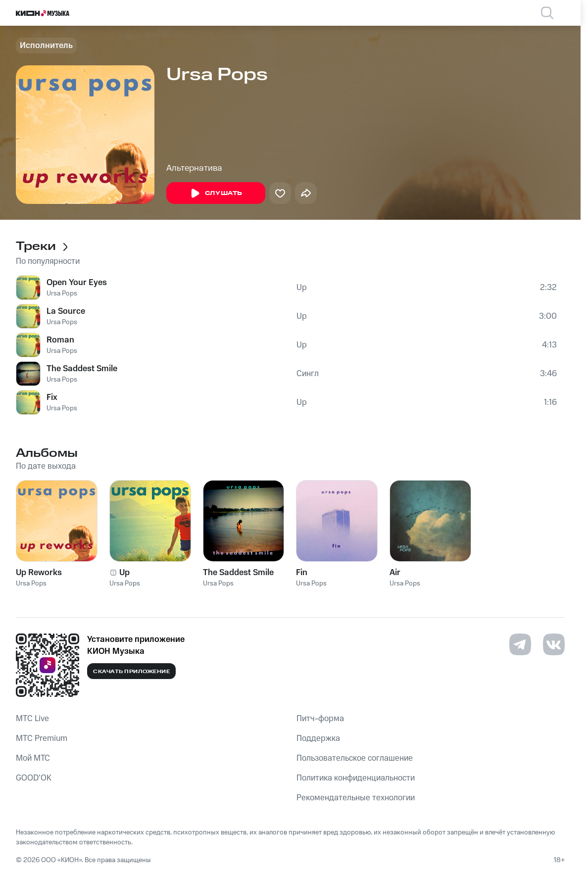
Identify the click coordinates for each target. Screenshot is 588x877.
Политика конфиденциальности (356, 778)
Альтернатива (194, 168)
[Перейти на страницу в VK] (554, 644)
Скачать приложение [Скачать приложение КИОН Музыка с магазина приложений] (131, 672)
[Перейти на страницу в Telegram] (520, 644)
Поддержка (318, 738)
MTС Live (32, 719)
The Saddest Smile (82, 369)
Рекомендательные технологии (356, 798)
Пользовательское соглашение (355, 758)
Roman (60, 340)
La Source (66, 311)
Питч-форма (320, 719)
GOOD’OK (34, 778)
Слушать (216, 194)
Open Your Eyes (77, 283)
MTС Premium (42, 738)
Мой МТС (33, 758)
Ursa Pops (62, 293)
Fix (52, 397)
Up (302, 288)
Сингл (308, 374)
